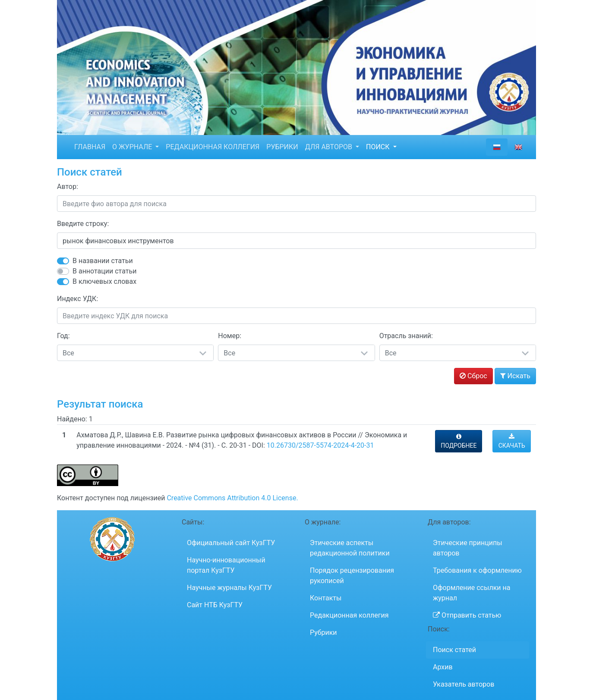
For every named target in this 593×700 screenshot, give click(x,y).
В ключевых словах (104, 281)
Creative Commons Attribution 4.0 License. (232, 498)
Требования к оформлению (477, 570)
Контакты (326, 598)
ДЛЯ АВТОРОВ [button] (330, 147)
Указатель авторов (464, 684)
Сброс (473, 376)
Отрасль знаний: (406, 336)
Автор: (68, 187)
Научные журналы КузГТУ (229, 588)
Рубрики (323, 633)
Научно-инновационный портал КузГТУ (226, 565)
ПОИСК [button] (379, 147)
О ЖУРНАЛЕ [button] (133, 147)
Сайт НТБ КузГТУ (215, 605)
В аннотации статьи (104, 271)
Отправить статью (467, 615)
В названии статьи (103, 261)
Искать (515, 376)
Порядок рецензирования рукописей (352, 576)
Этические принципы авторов (468, 548)
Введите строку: (83, 224)
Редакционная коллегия (349, 615)
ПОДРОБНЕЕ (459, 441)
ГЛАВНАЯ (90, 147)
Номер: (230, 336)
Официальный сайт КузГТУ (231, 543)
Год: (63, 336)
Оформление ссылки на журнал (472, 593)
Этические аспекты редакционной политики (350, 548)
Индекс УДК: (77, 299)
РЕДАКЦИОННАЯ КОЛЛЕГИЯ (213, 147)
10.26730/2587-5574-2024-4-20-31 (320, 445)
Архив (443, 667)
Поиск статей (454, 650)
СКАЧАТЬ (512, 441)
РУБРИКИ (282, 147)
